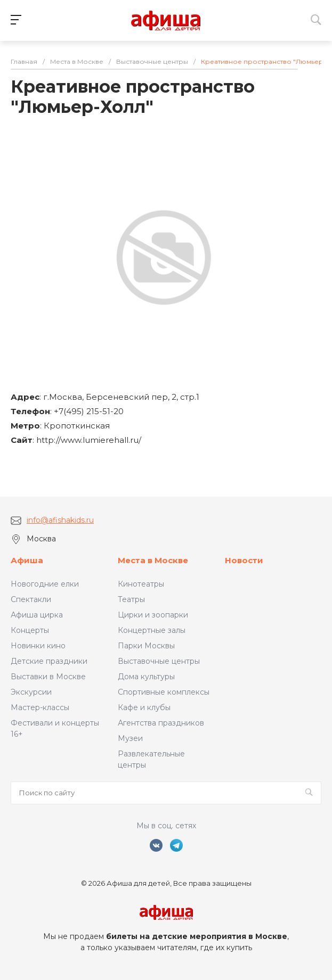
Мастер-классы (40, 707)
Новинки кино (38, 646)
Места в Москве (153, 560)
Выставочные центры (159, 661)
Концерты (30, 630)
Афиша (27, 560)
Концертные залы (152, 630)
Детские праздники (49, 661)
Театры (131, 599)
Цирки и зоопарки (153, 615)
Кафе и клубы (144, 707)
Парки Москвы (146, 646)
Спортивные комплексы (164, 692)
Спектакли (31, 599)
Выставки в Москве (48, 677)
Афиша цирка (37, 615)
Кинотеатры (141, 584)
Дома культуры (146, 677)
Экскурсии (31, 692)
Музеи (130, 738)
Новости (244, 560)
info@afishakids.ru (60, 520)
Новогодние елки (45, 584)
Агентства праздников (161, 723)
